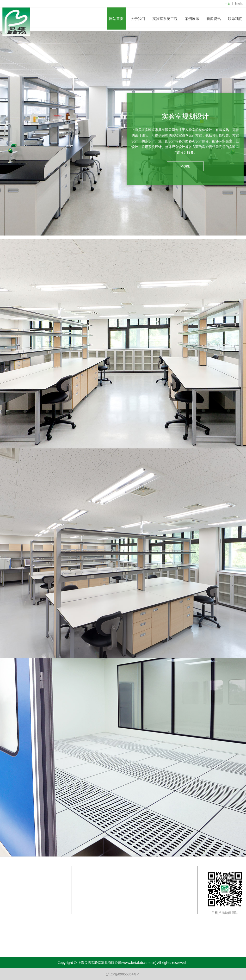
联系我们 (235, 19)
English (240, 3)
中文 (228, 3)
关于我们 (138, 19)
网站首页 (116, 19)
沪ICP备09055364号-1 (123, 974)
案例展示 (192, 19)
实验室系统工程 (165, 19)
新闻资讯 (214, 19)
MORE (185, 166)
